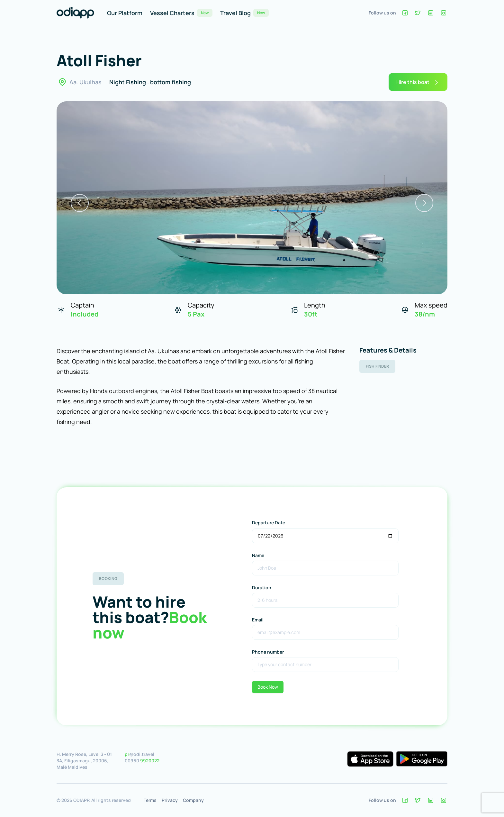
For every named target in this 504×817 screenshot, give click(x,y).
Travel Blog (244, 13)
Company (193, 800)
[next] (424, 203)
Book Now (268, 687)
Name (258, 555)
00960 (142, 761)
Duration (262, 588)
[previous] (80, 203)
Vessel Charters (181, 13)
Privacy (170, 800)
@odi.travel (139, 754)
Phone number (268, 652)
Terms (150, 800)
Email (258, 620)
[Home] (75, 13)
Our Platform (125, 13)
